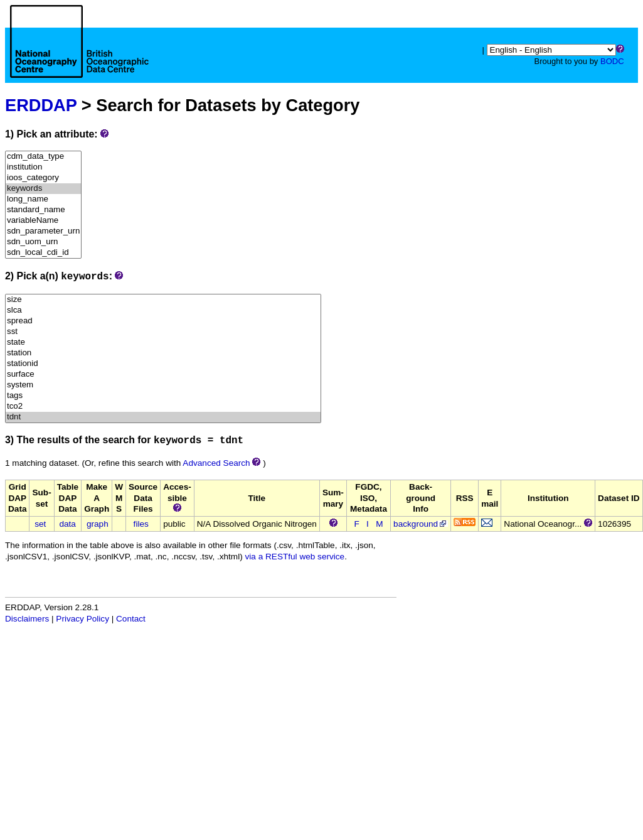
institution (43, 167)
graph (98, 524)
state (163, 342)
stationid (163, 364)
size (163, 300)
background (421, 524)
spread (163, 321)
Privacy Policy (82, 619)
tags (163, 396)
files (141, 524)
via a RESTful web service (295, 557)
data (67, 524)
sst (163, 332)
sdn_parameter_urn (43, 231)
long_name (43, 199)
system (163, 385)
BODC (612, 61)
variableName (43, 221)
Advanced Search (216, 463)
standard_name (43, 210)
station (163, 353)
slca (163, 310)
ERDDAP (41, 105)
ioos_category (43, 178)
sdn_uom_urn (43, 242)
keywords (43, 189)
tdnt (163, 417)
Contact (131, 619)
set (40, 524)
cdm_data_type (43, 157)
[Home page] (79, 55)
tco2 (163, 407)
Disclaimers (27, 619)
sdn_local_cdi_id (43, 253)
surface (163, 374)
